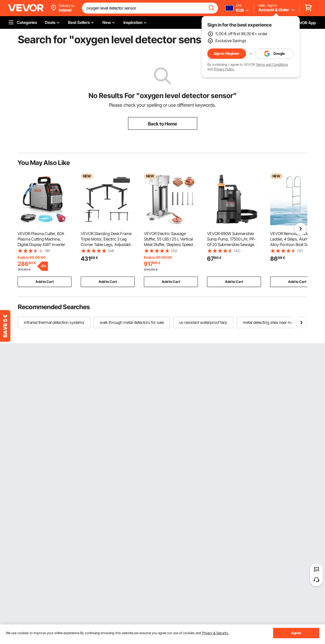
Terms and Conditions (272, 64)
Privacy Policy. (224, 69)
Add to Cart (45, 282)
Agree (296, 633)
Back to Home (162, 124)
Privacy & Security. (215, 633)
